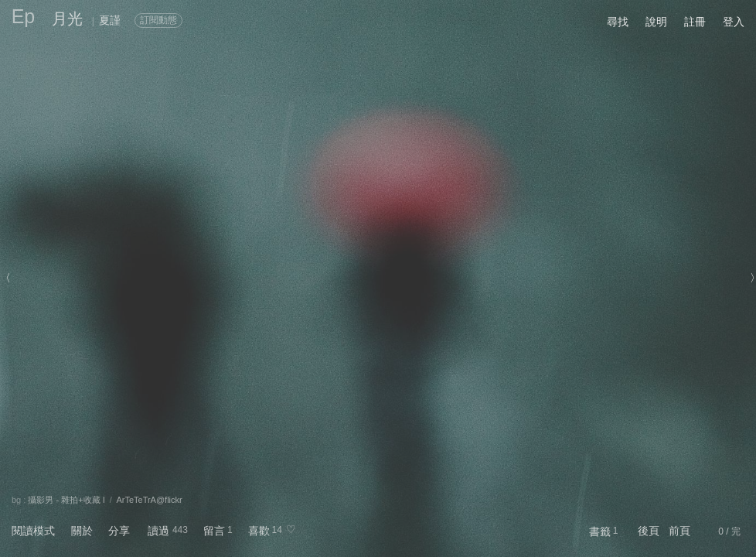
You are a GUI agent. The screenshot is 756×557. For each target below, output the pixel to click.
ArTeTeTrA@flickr (149, 500)
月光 (67, 19)
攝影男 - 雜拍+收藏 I (66, 500)
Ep (24, 16)
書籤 (600, 531)
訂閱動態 (158, 20)
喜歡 (259, 531)
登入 (734, 22)
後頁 (649, 531)
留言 (214, 531)
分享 (119, 531)
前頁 (679, 531)
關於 (82, 531)
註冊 (695, 22)
